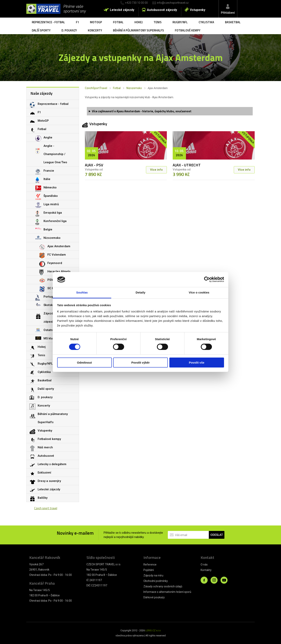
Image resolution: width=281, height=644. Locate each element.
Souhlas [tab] (82, 292)
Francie (49, 171)
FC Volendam (57, 255)
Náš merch (45, 447)
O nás (204, 565)
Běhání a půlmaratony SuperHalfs (138, 30)
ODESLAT (217, 535)
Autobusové (46, 456)
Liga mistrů (51, 204)
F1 (77, 22)
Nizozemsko (134, 88)
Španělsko (51, 196)
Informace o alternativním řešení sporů (167, 592)
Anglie (48, 137)
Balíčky (43, 498)
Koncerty (95, 30)
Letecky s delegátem (52, 464)
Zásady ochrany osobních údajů (163, 586)
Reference (150, 565)
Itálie (47, 179)
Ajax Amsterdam (59, 246)
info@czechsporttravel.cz (173, 3)
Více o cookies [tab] (199, 292)
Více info (156, 170)
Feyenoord (55, 263)
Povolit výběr (140, 363)
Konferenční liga (55, 221)
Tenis (158, 22)
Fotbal (118, 22)
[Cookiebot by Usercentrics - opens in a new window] (207, 279)
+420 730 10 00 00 (136, 3)
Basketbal (233, 22)
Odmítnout (84, 363)
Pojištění (149, 570)
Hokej (139, 22)
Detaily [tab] (140, 292)
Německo (50, 187)
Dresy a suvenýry (49, 481)
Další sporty (41, 30)
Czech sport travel (46, 508)
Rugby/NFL (180, 22)
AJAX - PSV (94, 165)
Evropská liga (53, 213)
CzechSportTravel (96, 88)
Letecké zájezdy (122, 10)
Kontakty (206, 570)
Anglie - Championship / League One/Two (55, 154)
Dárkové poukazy (154, 597)
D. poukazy (69, 30)
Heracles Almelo (59, 271)
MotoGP (96, 22)
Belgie (48, 229)
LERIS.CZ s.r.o (153, 630)
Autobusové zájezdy (162, 10)
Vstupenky (198, 10)
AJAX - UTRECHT (187, 165)
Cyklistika (206, 22)
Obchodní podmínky (156, 581)
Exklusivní (44, 473)
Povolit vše (197, 363)
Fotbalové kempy (188, 30)
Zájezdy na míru (153, 575)
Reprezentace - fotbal (48, 22)
